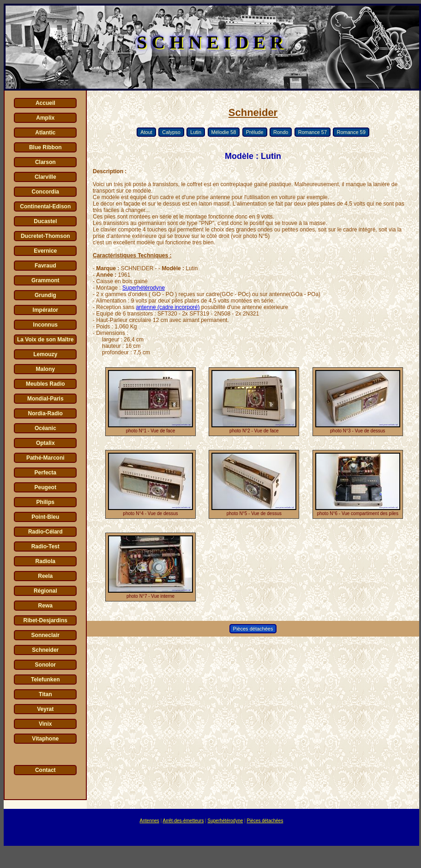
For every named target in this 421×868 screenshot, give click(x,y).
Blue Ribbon (45, 147)
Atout (146, 132)
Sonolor (45, 665)
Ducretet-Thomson (45, 236)
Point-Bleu (45, 517)
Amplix (45, 118)
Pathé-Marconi (45, 458)
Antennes (150, 821)
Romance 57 (313, 132)
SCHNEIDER (212, 42)
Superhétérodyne (144, 288)
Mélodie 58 (224, 132)
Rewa (45, 606)
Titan (45, 694)
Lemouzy (45, 354)
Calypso (171, 132)
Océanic (45, 428)
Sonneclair (45, 635)
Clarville (45, 177)
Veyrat (45, 709)
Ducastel (45, 221)
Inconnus (45, 325)
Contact (45, 770)
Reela (45, 576)
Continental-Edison (45, 206)
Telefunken (45, 680)
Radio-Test (45, 546)
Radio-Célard (45, 532)
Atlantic (45, 133)
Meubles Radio (45, 384)
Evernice (45, 251)
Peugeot (45, 487)
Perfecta (45, 473)
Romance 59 (351, 132)
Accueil (45, 103)
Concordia (45, 192)
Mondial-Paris (45, 399)
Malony (45, 369)
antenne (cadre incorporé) (168, 307)
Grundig (45, 295)
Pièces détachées (253, 629)
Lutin (196, 132)
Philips (45, 502)
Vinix (45, 724)
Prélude (255, 132)
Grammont (45, 280)
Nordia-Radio (45, 413)
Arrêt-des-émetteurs (183, 821)
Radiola (45, 561)
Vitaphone (45, 739)
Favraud (45, 266)
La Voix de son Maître (45, 340)
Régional (45, 591)
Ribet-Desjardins (45, 620)
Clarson (45, 162)
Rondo (281, 132)
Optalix (45, 443)
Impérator (45, 310)
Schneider (45, 650)
